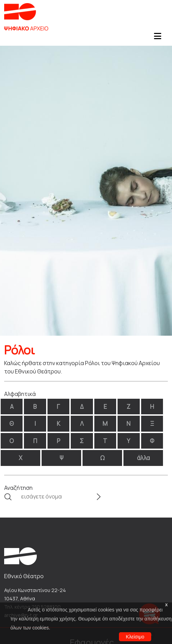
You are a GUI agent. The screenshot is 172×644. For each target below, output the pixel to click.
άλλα (143, 458)
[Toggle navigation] (157, 38)
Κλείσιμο (135, 637)
